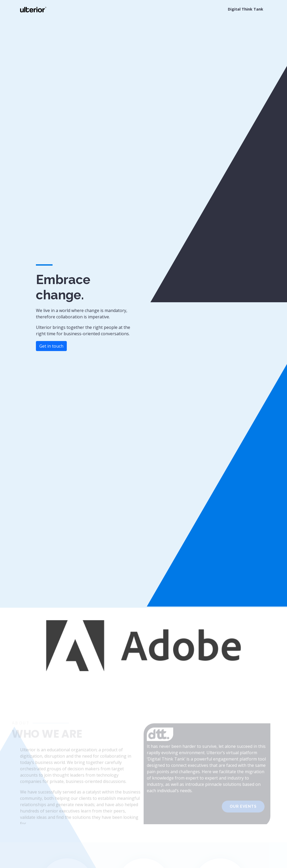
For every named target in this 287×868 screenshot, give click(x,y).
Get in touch (51, 346)
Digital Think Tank (246, 9)
